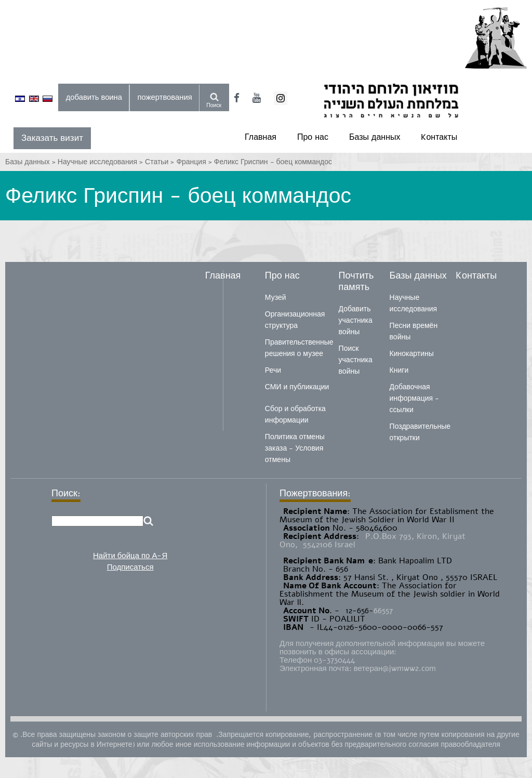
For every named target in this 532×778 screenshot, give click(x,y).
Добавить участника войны (356, 320)
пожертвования (165, 97)
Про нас (313, 137)
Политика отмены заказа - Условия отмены (295, 448)
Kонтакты (439, 137)
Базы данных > (31, 162)
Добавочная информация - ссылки (414, 398)
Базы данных (375, 137)
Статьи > (161, 162)
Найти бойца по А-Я (130, 556)
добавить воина (94, 97)
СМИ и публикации (297, 387)
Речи (273, 370)
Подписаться (130, 567)
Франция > (195, 162)
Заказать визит (52, 138)
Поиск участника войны (356, 360)
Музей (276, 298)
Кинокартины (412, 354)
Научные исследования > (101, 162)
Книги (399, 370)
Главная (261, 137)
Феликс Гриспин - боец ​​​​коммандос (273, 162)
